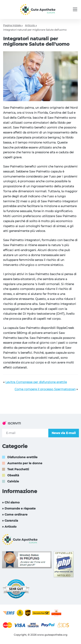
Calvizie (13, 481)
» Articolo (9, 527)
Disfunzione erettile (22, 457)
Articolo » (31, 25)
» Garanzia (10, 521)
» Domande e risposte (19, 508)
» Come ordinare (15, 514)
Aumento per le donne (25, 463)
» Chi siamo (11, 502)
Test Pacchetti (18, 469)
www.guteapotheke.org (52, 635)
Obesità (13, 475)
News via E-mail (64, 433)
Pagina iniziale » (13, 25)
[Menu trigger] (75, 9)
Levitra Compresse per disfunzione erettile (36, 382)
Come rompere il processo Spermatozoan (45, 389)
